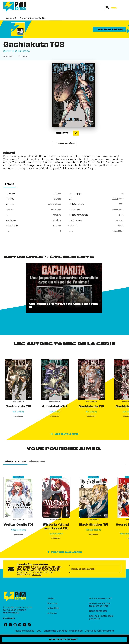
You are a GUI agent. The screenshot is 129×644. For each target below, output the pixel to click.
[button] (109, 29)
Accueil (9, 18)
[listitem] (6, 625)
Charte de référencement (100, 631)
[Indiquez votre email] (92, 569)
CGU (39, 631)
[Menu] (115, 7)
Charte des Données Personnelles (63, 631)
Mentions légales (25, 631)
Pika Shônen (21, 18)
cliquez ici (37, 574)
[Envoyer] (118, 569)
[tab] (10, 184)
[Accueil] (15, 7)
